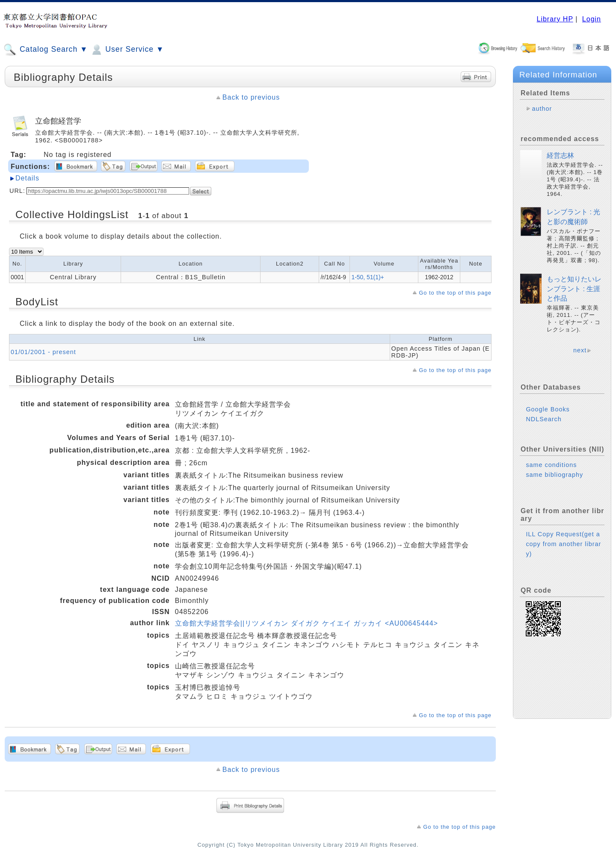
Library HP (555, 19)
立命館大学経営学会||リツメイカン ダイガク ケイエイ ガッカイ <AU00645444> (307, 623)
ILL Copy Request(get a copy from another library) (563, 544)
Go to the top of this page (455, 293)
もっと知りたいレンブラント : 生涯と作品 (574, 289)
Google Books (548, 409)
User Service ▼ (127, 50)
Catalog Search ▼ (46, 50)
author (542, 109)
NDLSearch (543, 419)
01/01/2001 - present (43, 352)
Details (27, 178)
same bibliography (554, 475)
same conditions (551, 465)
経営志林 (560, 155)
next (580, 350)
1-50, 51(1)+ (367, 277)
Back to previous (251, 97)
